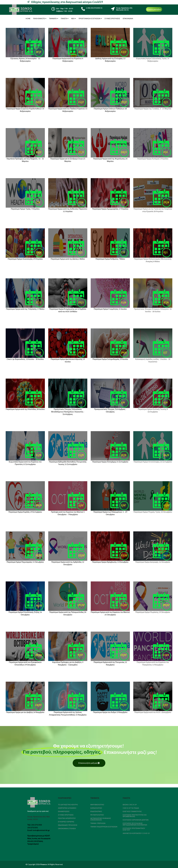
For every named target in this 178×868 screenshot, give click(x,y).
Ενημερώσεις (64, 811)
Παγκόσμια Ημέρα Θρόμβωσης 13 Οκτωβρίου (110, 562)
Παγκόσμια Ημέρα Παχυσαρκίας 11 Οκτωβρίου (25, 562)
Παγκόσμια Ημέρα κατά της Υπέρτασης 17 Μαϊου (25, 309)
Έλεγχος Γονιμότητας (132, 811)
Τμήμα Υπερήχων (98, 823)
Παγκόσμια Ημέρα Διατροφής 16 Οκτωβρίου (153, 562)
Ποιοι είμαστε (39, 18)
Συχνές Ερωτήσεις (112, 18)
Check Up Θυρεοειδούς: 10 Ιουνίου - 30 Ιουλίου (25, 359)
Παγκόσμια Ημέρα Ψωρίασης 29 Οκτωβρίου (153, 612)
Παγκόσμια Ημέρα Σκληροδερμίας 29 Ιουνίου (110, 359)
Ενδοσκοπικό (96, 811)
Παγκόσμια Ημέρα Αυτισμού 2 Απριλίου (153, 159)
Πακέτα (64, 18)
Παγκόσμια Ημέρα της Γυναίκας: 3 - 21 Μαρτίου (153, 109)
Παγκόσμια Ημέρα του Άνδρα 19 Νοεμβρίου (110, 712)
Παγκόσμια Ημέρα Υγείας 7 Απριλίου (25, 209)
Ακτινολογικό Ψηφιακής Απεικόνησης (101, 819)
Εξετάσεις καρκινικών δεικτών (136, 820)
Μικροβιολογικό (97, 805)
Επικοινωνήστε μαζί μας (89, 763)
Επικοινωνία (128, 18)
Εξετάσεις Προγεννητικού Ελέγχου (134, 829)
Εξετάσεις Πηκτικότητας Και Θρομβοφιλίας (135, 816)
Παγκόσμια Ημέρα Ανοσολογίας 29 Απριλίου (25, 259)
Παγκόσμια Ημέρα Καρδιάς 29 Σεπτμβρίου (25, 512)
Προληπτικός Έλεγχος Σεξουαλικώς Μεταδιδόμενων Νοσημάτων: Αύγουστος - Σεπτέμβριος (68, 412)
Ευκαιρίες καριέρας (66, 822)
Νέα (73, 18)
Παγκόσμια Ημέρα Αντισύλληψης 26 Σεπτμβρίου (153, 462)
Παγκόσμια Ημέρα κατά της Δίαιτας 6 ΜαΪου (68, 259)
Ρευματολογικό (97, 815)
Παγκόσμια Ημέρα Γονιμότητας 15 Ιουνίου (110, 309)
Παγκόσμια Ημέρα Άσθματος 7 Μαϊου (110, 259)
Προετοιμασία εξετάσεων (89, 18)
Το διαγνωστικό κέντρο (68, 805)
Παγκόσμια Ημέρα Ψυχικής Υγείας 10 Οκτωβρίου (153, 512)
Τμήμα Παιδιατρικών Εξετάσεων (104, 827)
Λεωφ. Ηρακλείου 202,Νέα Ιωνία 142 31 (124, 9)
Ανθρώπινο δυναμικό (67, 808)
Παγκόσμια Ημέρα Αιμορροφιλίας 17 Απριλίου (110, 209)
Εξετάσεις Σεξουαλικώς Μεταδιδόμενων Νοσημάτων (135, 824)
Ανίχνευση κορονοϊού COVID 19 (136, 833)
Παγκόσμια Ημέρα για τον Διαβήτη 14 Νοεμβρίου (25, 712)
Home (28, 18)
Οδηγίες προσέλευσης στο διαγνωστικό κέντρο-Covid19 (67, 2)
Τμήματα (53, 18)
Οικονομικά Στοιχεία (67, 828)
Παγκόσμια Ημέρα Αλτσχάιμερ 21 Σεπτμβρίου (110, 462)
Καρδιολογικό (96, 808)
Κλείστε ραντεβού (154, 9)
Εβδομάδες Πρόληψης (68, 825)
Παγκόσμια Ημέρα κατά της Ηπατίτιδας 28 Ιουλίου (25, 409)
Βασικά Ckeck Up (130, 805)
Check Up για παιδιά (131, 808)
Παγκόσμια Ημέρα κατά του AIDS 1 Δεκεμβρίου (153, 712)
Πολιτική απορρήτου (67, 818)
